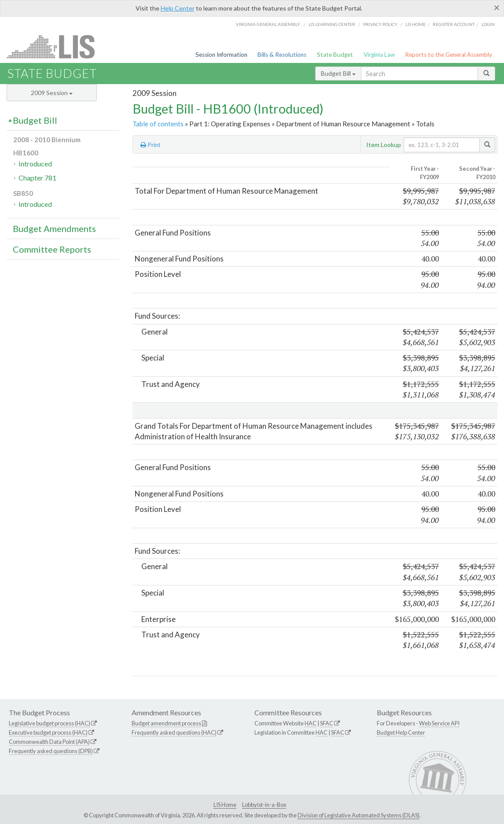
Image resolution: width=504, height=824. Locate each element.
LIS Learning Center (332, 24)
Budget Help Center (401, 732)
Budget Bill (338, 73)
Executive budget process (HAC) (48, 732)
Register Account (454, 24)
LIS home (416, 24)
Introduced (35, 164)
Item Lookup (384, 145)
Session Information (221, 55)
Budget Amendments (54, 228)
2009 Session (52, 93)
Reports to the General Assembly (449, 55)
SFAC (327, 723)
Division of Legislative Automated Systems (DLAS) (359, 815)
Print (151, 145)
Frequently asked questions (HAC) (174, 732)
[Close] (497, 7)
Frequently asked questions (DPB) (51, 751)
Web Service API (439, 723)
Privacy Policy (380, 24)
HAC (311, 723)
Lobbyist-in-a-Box (264, 805)
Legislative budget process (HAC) (50, 723)
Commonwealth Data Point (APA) (49, 742)
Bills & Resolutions (282, 55)
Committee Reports (52, 249)
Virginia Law (379, 55)
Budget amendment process (166, 723)
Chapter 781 (37, 178)
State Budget (335, 55)
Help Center (178, 8)
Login (488, 24)
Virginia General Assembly (268, 24)
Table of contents (158, 124)
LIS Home (225, 805)
